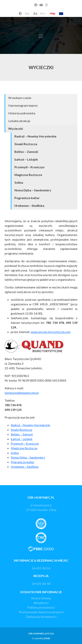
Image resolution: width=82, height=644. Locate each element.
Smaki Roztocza (26, 144)
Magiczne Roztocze (28, 175)
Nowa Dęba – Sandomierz (33, 190)
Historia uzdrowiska (22, 113)
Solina (19, 182)
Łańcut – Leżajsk (26, 159)
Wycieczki (16, 129)
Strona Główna (41, 598)
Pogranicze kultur (27, 198)
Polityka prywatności (41, 607)
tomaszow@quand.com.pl (22, 393)
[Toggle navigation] (41, 36)
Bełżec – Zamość (26, 152)
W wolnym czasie (20, 98)
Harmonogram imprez (23, 105)
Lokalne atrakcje (19, 121)
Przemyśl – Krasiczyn (29, 167)
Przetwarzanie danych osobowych (41, 612)
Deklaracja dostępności (41, 617)
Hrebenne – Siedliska (29, 206)
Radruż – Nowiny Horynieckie (35, 136)
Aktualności (41, 603)
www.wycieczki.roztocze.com (51, 332)
